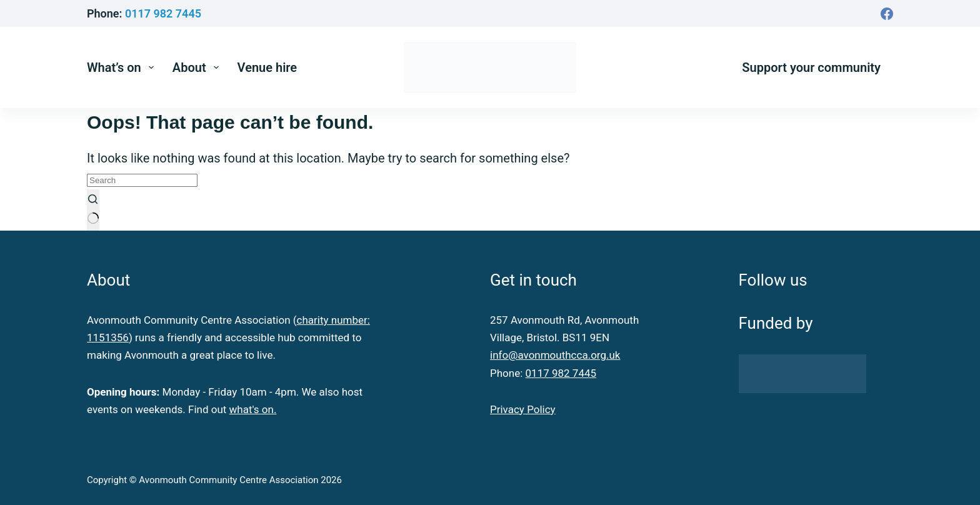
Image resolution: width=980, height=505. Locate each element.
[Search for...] (142, 180)
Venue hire (267, 67)
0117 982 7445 (163, 13)
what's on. (253, 409)
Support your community (811, 67)
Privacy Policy (523, 409)
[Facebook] (887, 14)
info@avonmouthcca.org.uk (555, 355)
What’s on (123, 67)
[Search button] (93, 210)
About (198, 67)
